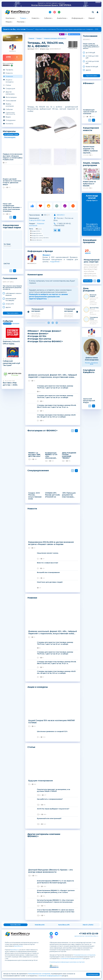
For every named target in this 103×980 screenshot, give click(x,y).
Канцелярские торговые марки (12, 226)
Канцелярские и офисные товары (20, 13)
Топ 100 (55, 12)
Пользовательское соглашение (84, 955)
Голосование (11, 101)
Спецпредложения (38, 470)
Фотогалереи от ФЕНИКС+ (42, 431)
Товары (23, 18)
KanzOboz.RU (16, 925)
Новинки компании (50, 38)
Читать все (88, 281)
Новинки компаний (37, 225)
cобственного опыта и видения (13, 294)
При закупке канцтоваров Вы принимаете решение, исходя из (12, 288)
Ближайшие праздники (90, 241)
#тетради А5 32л (35, 231)
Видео (8, 117)
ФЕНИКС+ (62, 38)
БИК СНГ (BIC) (8, 282)
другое (8, 307)
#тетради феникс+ (36, 233)
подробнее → (56, 262)
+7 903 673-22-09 (89, 934)
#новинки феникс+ (36, 240)
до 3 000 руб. (91, 53)
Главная (31, 38)
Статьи (8, 85)
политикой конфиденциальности (72, 958)
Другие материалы (10, 93)
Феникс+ (47, 255)
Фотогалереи (11, 97)
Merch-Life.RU (88, 925)
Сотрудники (11, 120)
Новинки (9, 76)
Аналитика (62, 18)
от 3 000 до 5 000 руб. (92, 57)
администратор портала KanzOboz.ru (86, 936)
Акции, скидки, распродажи (91, 164)
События (48, 18)
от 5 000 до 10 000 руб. (92, 62)
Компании (10, 18)
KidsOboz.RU (40, 925)
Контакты (9, 124)
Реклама (21, 22)
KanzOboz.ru (18, 946)
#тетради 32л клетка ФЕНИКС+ (40, 238)
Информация (77, 18)
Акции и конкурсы (10, 81)
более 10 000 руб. (92, 67)
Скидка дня (10, 88)
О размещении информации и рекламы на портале (67, 962)
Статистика (13, 113)
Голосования (10, 278)
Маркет (92, 18)
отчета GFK (10, 304)
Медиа (9, 22)
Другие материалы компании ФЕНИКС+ (44, 835)
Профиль (9, 70)
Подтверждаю (93, 974)
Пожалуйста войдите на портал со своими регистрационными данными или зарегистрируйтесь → (48, 297)
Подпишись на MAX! (50, 12)
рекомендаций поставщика (11, 299)
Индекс (59, 12)
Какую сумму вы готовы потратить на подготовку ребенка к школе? (91, 46)
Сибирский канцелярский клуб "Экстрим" (11, 363)
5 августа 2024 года (37, 220)
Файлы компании (10, 105)
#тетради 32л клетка (37, 235)
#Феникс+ (39, 229)
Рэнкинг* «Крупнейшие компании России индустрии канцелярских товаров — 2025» (52, 29)
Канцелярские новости (91, 129)
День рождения (89, 290)
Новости (35, 18)
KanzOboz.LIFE (64, 925)
